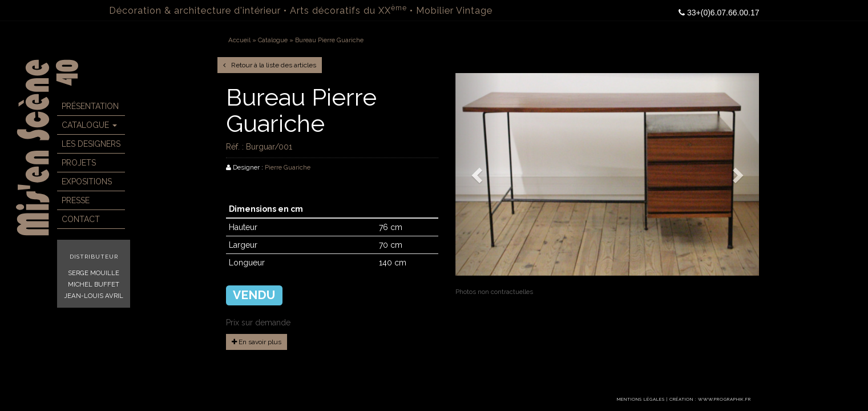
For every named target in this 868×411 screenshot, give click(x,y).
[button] (478, 174)
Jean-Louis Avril (94, 296)
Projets (79, 163)
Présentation (90, 106)
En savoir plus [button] (257, 342)
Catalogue (89, 125)
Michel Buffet (94, 284)
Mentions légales (641, 399)
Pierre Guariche (288, 167)
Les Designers (91, 144)
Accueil (239, 40)
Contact (81, 219)
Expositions (87, 182)
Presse (76, 200)
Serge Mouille (94, 273)
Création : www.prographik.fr (710, 399)
